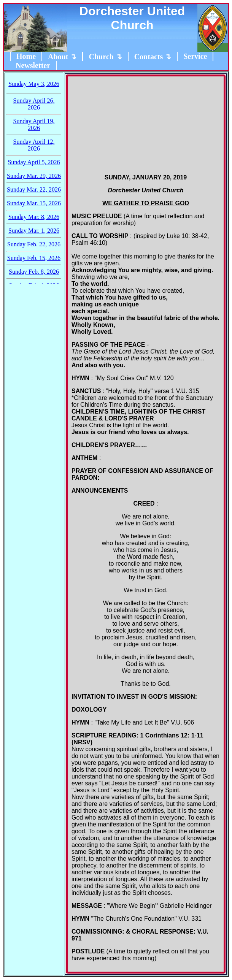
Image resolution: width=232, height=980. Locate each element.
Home (26, 56)
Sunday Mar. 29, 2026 (34, 176)
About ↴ (62, 57)
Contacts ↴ (153, 57)
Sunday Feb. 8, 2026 (34, 272)
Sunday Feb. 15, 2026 (34, 258)
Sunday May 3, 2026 (34, 84)
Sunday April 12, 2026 (34, 145)
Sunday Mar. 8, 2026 (34, 217)
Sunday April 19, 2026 (34, 124)
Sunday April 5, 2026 (34, 162)
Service (195, 56)
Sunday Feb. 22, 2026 (34, 244)
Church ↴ (105, 57)
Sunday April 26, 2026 (34, 104)
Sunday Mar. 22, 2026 (34, 189)
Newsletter (33, 65)
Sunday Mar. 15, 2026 (34, 203)
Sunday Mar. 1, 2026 (34, 231)
